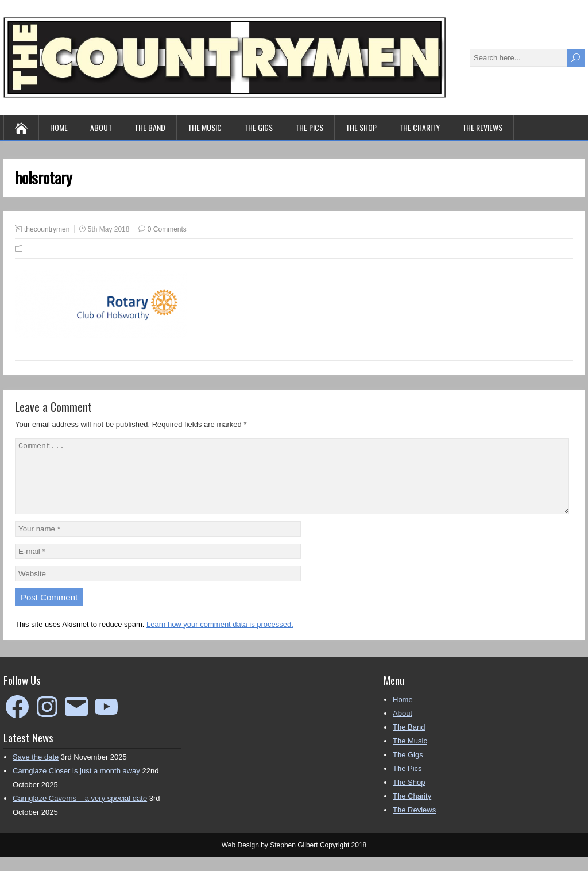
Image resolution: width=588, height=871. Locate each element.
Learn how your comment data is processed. (220, 638)
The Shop (361, 127)
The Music (205, 127)
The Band (150, 127)
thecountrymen (47, 229)
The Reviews (482, 127)
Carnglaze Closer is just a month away (76, 785)
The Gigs (258, 127)
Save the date (36, 771)
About (101, 127)
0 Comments (167, 229)
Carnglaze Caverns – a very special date (80, 812)
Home (59, 127)
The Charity (419, 127)
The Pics (309, 127)
